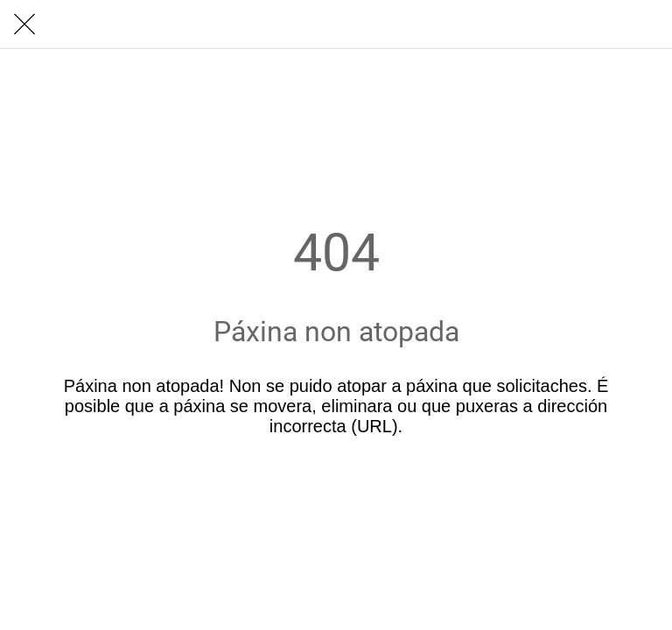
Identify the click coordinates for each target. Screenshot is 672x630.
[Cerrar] (24, 24)
